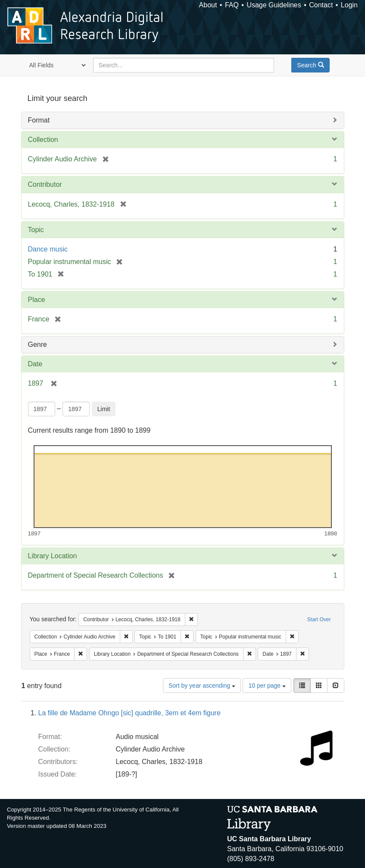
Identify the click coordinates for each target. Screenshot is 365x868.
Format (39, 120)
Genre (37, 344)
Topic (36, 230)
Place (37, 300)
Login (349, 5)
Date (35, 364)
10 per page (267, 686)
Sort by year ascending (202, 686)
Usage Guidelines (274, 5)
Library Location (53, 556)
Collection (43, 140)
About (208, 5)
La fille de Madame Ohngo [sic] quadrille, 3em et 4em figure (129, 713)
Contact (321, 5)
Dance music (48, 249)
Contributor (45, 184)
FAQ (232, 5)
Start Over (319, 620)
